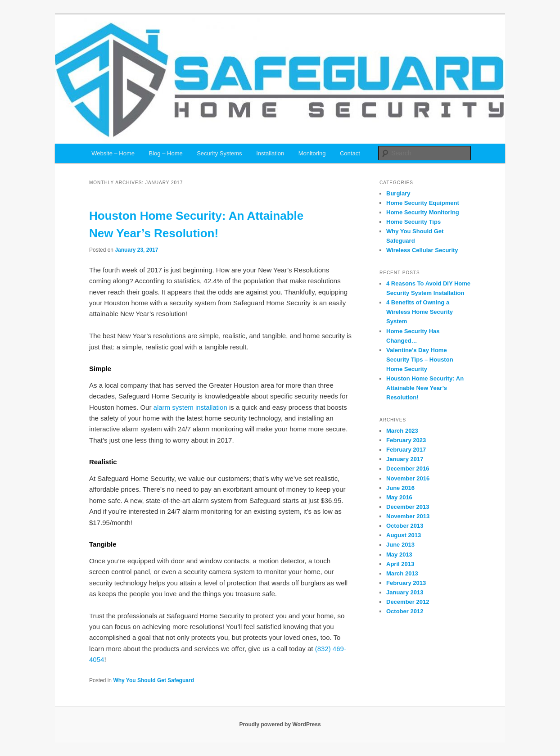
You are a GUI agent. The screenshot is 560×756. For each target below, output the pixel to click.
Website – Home (113, 153)
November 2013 (408, 516)
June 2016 (400, 488)
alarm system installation (190, 407)
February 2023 (406, 440)
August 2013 (404, 535)
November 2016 (408, 478)
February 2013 (406, 583)
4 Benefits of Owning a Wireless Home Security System (420, 312)
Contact (350, 153)
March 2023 (402, 431)
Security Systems (219, 153)
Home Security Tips (413, 222)
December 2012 (408, 602)
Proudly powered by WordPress (280, 724)
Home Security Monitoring (423, 212)
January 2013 (405, 592)
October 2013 (405, 526)
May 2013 (399, 555)
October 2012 (405, 611)
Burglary (398, 193)
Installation (270, 153)
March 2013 (402, 573)
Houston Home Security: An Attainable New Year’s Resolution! (425, 388)
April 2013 (400, 564)
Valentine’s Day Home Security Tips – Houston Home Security (420, 360)
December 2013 (408, 507)
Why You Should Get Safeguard (154, 680)
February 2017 (406, 450)
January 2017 (405, 459)
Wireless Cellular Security (422, 250)
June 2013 (400, 545)
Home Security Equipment (423, 203)
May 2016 (399, 497)
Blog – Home (166, 153)
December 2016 (408, 469)
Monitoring (312, 153)
